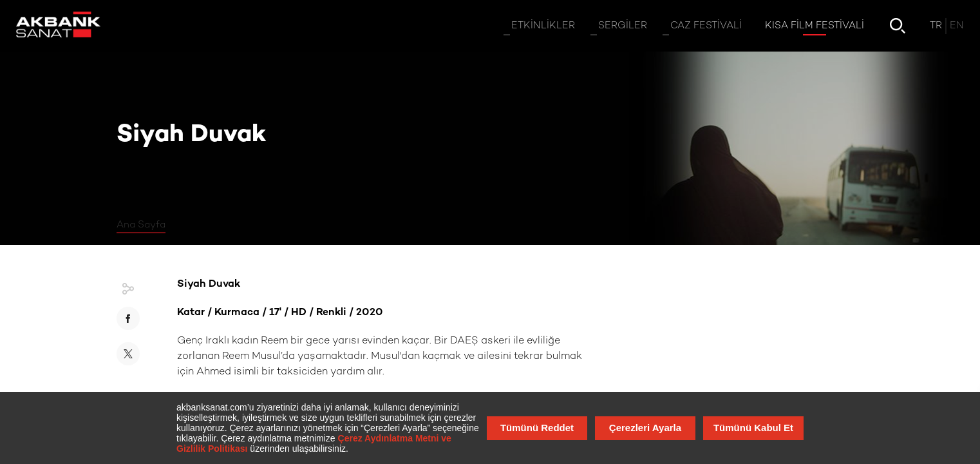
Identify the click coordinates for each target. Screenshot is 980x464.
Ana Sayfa (141, 225)
